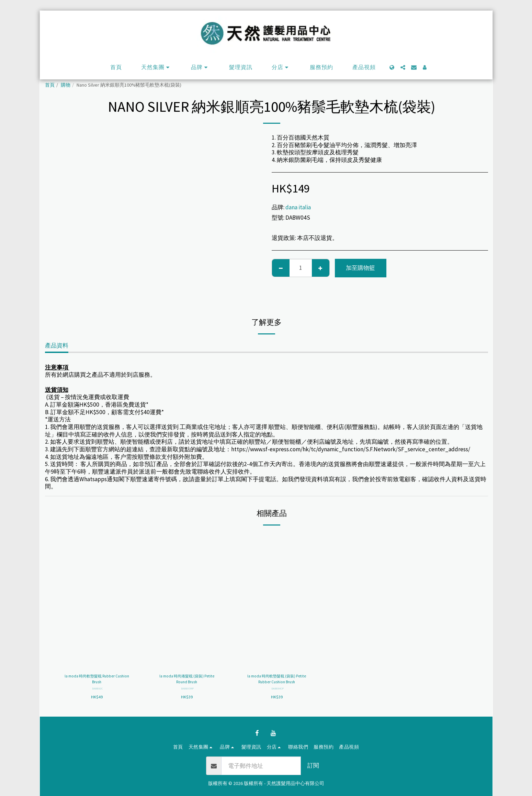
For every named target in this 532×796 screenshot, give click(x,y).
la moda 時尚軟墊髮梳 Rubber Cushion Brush (97, 680)
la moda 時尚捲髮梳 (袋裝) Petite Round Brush (187, 680)
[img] (97, 600)
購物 (66, 85)
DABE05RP (188, 691)
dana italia (298, 207)
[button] (156, 67)
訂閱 (313, 765)
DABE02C (98, 691)
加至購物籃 (360, 268)
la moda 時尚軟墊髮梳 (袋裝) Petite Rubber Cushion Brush (277, 680)
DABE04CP (277, 691)
